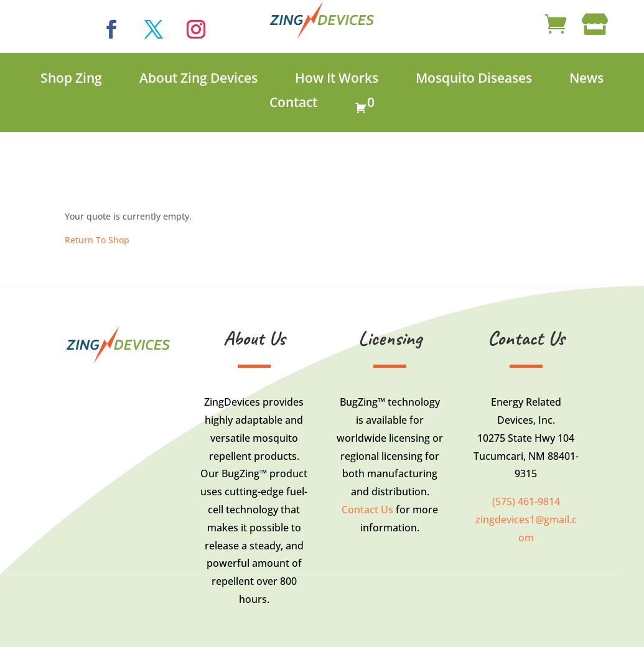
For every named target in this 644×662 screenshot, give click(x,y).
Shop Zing (71, 79)
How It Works (337, 79)
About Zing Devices (198, 79)
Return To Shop (97, 240)
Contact (293, 103)
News (586, 79)
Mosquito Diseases (474, 79)
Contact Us (367, 510)
